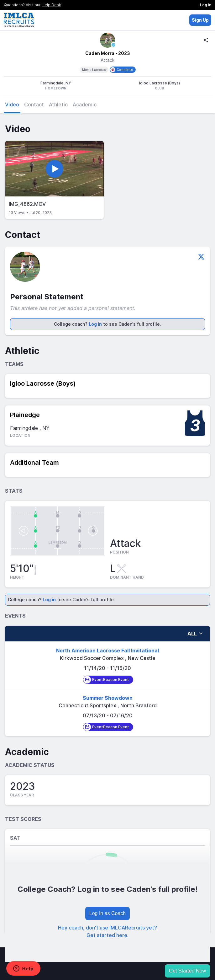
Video (12, 104)
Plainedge (25, 415)
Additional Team (34, 463)
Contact (34, 104)
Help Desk (51, 5)
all (195, 634)
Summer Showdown (108, 698)
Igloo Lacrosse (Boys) (43, 383)
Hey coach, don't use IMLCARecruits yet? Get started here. (107, 931)
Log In (206, 5)
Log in (95, 324)
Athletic (58, 104)
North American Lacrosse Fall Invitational (107, 651)
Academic (85, 104)
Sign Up (200, 20)
